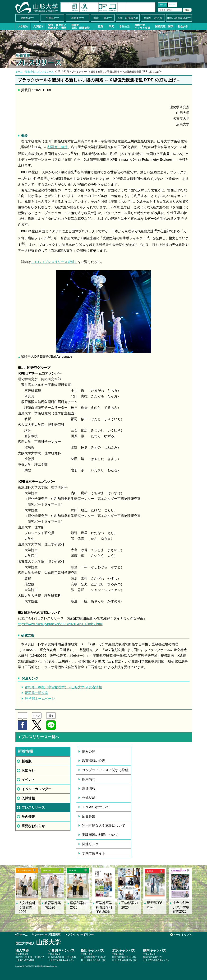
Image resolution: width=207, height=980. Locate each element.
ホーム (19, 72)
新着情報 (65, 7)
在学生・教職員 (153, 18)
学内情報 (28, 817)
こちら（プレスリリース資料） (54, 262)
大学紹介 (23, 26)
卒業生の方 (77, 18)
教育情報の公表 (94, 761)
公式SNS (89, 798)
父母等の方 (52, 18)
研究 (111, 26)
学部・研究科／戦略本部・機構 (57, 26)
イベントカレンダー (94, 7)
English (172, 5)
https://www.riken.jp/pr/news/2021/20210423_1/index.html (60, 624)
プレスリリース (33, 807)
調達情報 (89, 788)
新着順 (27, 761)
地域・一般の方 (103, 18)
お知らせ (28, 770)
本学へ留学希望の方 (179, 18)
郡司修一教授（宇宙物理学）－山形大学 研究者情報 (64, 687)
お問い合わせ (103, 7)
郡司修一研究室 (37, 693)
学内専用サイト (94, 853)
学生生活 (124, 26)
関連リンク (90, 844)
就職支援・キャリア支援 (142, 26)
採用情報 (89, 779)
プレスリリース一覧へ (38, 737)
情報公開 (89, 751)
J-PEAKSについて (96, 807)
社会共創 (183, 26)
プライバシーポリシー (81, 934)
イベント (28, 780)
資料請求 (75, 7)
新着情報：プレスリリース (39, 72)
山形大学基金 (141, 7)
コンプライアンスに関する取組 (105, 770)
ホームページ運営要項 (47, 934)
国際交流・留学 (164, 26)
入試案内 (38, 26)
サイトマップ (122, 7)
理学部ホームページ (40, 699)
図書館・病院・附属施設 (80, 26)
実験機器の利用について (100, 835)
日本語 (163, 5)
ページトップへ (183, 935)
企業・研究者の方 (128, 18)
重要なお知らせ (33, 826)
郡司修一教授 (58, 147)
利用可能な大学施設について (104, 825)
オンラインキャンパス (113, 7)
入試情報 (28, 798)
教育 (101, 26)
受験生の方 (27, 18)
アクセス (84, 7)
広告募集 (89, 816)
